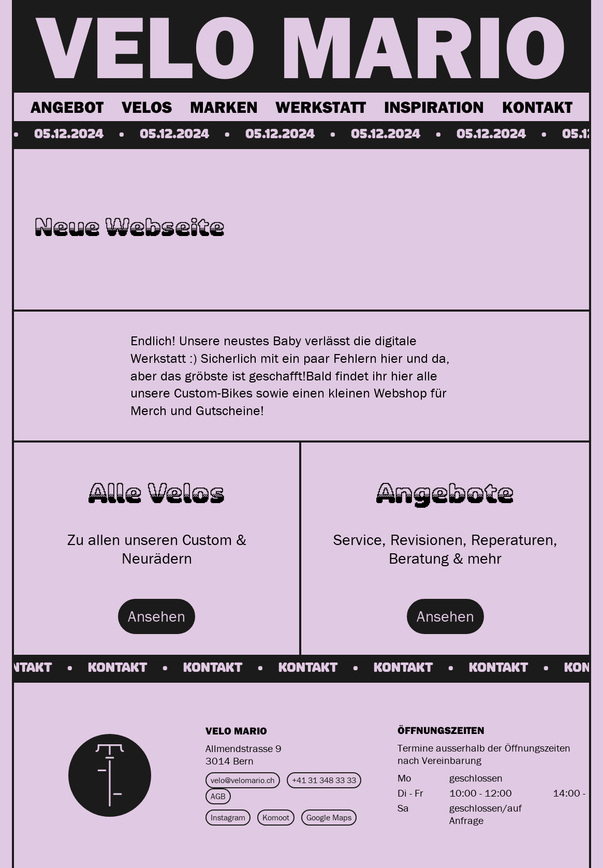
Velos (147, 107)
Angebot (67, 107)
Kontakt (537, 107)
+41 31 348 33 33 (324, 780)
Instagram (228, 817)
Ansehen (157, 616)
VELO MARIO (301, 45)
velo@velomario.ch (243, 780)
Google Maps (329, 817)
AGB (218, 796)
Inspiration (434, 107)
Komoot (276, 817)
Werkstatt (321, 107)
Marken (224, 107)
